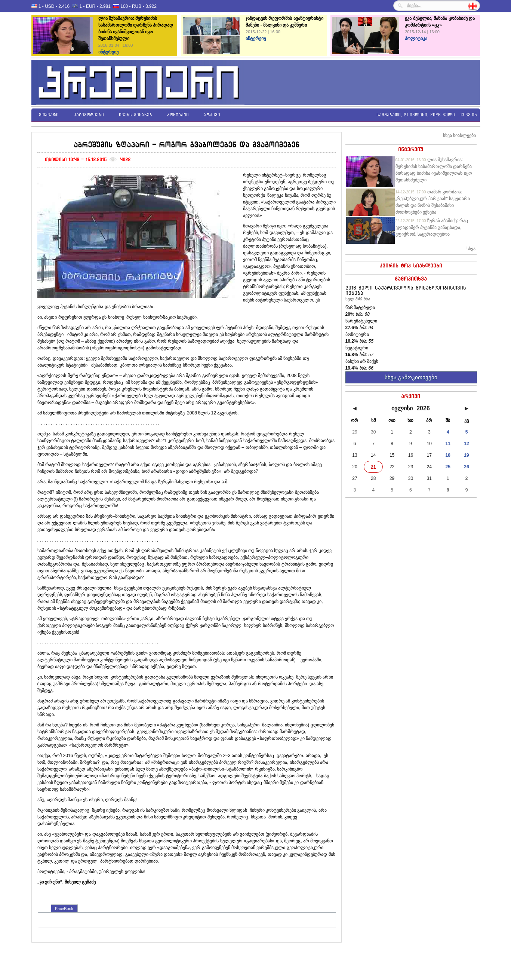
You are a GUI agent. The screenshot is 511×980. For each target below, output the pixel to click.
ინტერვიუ (411, 149)
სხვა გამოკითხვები (411, 377)
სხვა (471, 249)
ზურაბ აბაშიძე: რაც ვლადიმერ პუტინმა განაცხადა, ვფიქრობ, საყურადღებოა (432, 227)
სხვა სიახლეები (459, 135)
